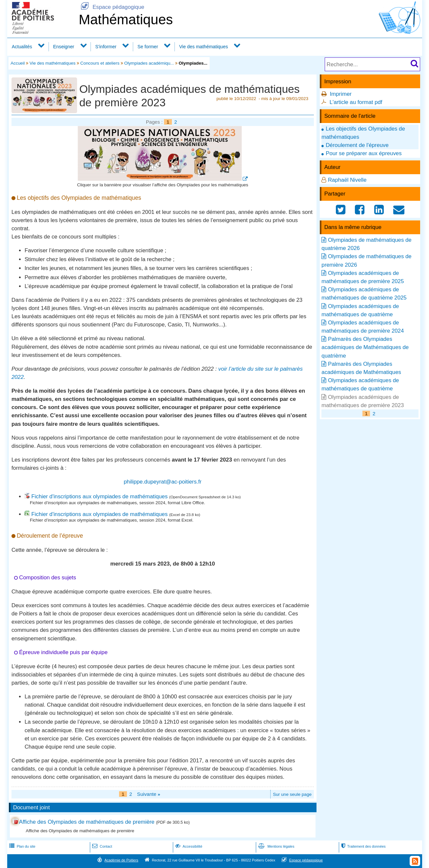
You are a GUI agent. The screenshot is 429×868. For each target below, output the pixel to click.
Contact (102, 846)
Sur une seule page (292, 794)
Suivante (149, 794)
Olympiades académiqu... (149, 63)
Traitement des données (363, 846)
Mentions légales (276, 846)
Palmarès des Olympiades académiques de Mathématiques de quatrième (365, 347)
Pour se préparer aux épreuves (364, 153)
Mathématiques (126, 20)
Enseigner (64, 47)
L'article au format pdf (356, 102)
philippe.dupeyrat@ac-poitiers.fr (163, 482)
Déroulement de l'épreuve (357, 145)
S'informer (106, 47)
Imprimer (341, 94)
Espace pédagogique (112, 7)
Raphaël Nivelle (347, 180)
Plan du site (22, 846)
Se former (148, 47)
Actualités (22, 47)
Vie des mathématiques (204, 47)
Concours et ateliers (100, 63)
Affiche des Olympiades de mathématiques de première (87, 822)
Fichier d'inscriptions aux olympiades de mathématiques (100, 496)
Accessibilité (188, 846)
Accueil (18, 63)
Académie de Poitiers (121, 860)
